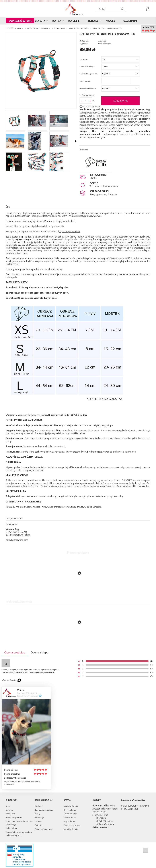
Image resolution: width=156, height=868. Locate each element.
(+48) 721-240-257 (99, 812)
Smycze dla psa (69, 821)
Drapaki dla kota (70, 810)
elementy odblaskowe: (88, 89)
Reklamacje (39, 817)
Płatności (38, 825)
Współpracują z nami (14, 817)
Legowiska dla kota (71, 829)
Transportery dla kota (72, 825)
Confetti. (72, 221)
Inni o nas (10, 810)
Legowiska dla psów (71, 806)
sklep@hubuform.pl (52, 415)
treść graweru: (85, 81)
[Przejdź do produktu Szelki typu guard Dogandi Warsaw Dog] (78, 637)
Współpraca (10, 814)
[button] (76, 141)
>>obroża (60, 226)
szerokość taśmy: (87, 67)
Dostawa (38, 821)
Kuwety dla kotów (70, 814)
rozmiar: (84, 59)
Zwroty (37, 814)
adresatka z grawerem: (89, 74)
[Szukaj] (110, 10)
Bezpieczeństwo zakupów (44, 810)
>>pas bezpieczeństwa (70, 231)
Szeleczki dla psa (70, 817)
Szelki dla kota (11, 828)
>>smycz (51, 226)
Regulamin (39, 806)
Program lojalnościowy (44, 829)
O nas (8, 806)
